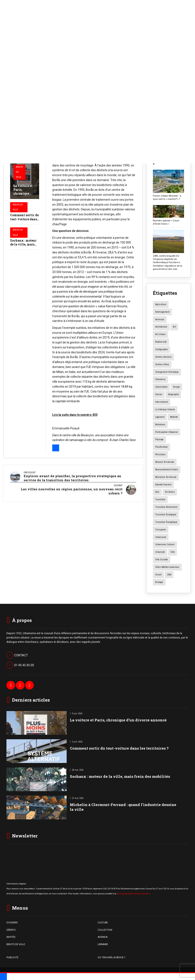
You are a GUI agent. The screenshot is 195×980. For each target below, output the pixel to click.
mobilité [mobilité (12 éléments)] (174, 417)
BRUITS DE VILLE (16, 944)
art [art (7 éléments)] (174, 327)
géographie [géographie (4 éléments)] (173, 394)
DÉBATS (11, 930)
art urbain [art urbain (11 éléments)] (160, 334)
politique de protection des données (133, 894)
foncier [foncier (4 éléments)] (159, 394)
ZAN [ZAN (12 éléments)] (169, 575)
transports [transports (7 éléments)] (161, 530)
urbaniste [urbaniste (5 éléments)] (160, 552)
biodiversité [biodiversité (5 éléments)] (161, 342)
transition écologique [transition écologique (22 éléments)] (166, 515)
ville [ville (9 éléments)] (173, 552)
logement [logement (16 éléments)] (160, 417)
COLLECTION (105, 930)
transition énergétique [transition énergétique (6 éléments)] (166, 522)
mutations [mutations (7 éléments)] (160, 425)
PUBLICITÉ (12, 957)
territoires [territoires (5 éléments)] (170, 492)
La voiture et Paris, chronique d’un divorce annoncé (23, 194)
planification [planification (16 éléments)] (161, 447)
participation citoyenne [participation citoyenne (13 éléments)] (167, 432)
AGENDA (103, 937)
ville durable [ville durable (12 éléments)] (162, 560)
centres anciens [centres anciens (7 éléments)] (163, 357)
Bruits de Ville (19, 172)
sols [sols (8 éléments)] (157, 492)
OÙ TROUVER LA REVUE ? (111, 957)
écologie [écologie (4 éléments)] (159, 582)
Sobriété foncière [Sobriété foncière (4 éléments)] (163, 485)
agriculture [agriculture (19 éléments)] (161, 304)
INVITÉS (11, 937)
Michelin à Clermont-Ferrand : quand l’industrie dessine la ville (123, 807)
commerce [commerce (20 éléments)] (160, 379)
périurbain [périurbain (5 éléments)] (160, 454)
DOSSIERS (12, 923)
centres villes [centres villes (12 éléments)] (162, 364)
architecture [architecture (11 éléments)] (161, 327)
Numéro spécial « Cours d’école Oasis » (166, 222)
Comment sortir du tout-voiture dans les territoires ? (25, 219)
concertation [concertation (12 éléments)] (161, 387)
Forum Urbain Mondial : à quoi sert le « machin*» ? (167, 197)
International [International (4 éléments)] (162, 402)
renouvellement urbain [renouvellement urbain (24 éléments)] (167, 470)
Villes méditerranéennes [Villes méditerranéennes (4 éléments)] (167, 567)
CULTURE (103, 923)
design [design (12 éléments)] (177, 387)
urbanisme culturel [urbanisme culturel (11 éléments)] (165, 544)
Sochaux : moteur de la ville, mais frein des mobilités (25, 244)
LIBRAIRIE (103, 944)
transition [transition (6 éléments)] (160, 499)
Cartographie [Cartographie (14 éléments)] (161, 349)
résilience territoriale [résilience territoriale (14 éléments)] (166, 477)
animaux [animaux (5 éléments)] (160, 319)
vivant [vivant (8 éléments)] (158, 575)
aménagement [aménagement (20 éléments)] (162, 312)
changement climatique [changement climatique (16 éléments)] (167, 372)
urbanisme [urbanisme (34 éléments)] (161, 537)
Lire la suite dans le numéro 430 (75, 415)
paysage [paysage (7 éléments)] (159, 439)
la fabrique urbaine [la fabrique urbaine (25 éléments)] (165, 409)
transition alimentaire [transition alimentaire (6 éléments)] (166, 507)
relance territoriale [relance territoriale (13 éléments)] (165, 462)
